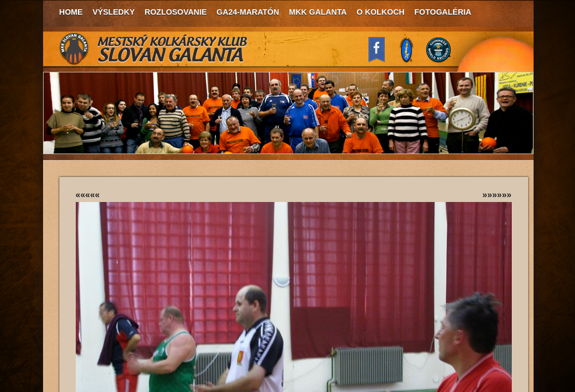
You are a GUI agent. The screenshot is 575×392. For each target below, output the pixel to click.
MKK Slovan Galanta (154, 49)
